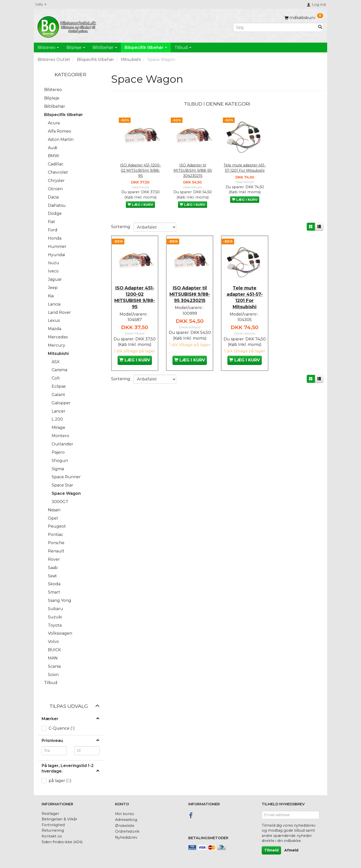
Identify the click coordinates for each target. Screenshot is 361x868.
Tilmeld (271, 850)
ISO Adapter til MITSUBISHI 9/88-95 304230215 (193, 170)
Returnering (53, 830)
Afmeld (291, 850)
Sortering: (121, 227)
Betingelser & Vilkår (59, 819)
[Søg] (320, 27)
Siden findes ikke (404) (62, 842)
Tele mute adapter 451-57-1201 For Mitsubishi (245, 168)
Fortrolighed (53, 825)
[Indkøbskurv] (304, 18)
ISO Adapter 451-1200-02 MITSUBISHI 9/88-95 (141, 170)
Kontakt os (52, 836)
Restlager (50, 814)
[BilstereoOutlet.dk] (68, 26)
